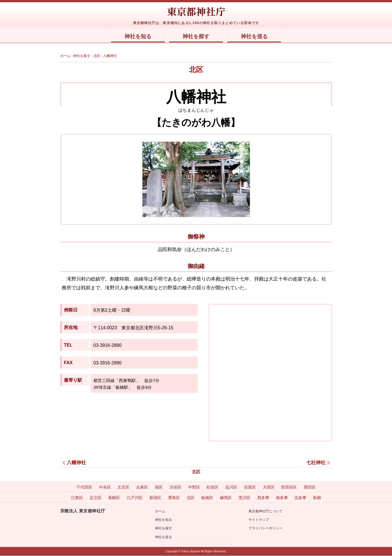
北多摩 (300, 498)
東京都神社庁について (265, 512)
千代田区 (84, 487)
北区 (196, 70)
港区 (159, 487)
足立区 (96, 498)
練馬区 (226, 498)
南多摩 (282, 498)
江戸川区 (135, 498)
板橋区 (207, 498)
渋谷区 (175, 487)
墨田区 (310, 487)
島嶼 (317, 498)
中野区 (194, 487)
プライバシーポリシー (265, 529)
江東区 (77, 498)
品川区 (231, 487)
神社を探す (196, 37)
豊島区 (174, 498)
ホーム (160, 512)
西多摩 (263, 498)
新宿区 (155, 498)
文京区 (123, 487)
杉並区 (213, 487)
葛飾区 (114, 498)
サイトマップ (259, 520)
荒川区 (245, 498)
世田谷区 (289, 487)
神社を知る (130, 37)
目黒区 (250, 487)
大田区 (269, 487)
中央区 (105, 487)
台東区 (142, 487)
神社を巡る (262, 37)
